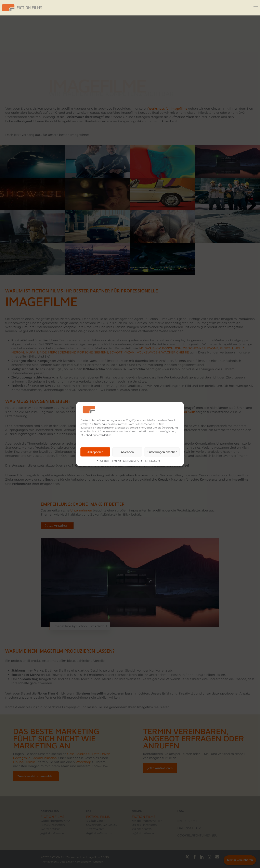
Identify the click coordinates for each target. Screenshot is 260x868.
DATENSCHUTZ (133, 461)
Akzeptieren (95, 452)
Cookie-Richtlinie (111, 461)
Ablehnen (127, 452)
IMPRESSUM (152, 461)
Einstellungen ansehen (162, 452)
